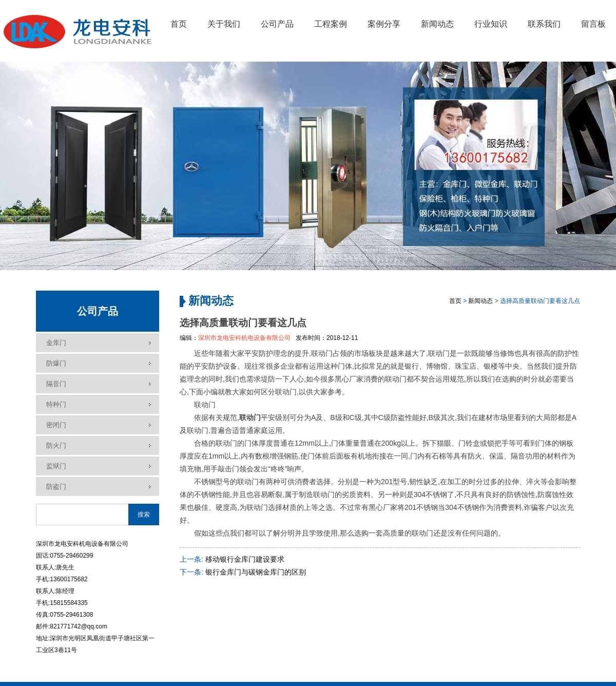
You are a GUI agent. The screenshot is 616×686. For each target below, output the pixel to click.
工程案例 (331, 24)
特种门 (56, 404)
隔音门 (56, 384)
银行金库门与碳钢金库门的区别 (256, 572)
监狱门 (56, 466)
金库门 (56, 343)
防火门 (56, 445)
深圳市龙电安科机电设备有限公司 (244, 338)
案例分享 (384, 24)
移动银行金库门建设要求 (245, 559)
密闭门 (56, 425)
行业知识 (491, 24)
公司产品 (277, 24)
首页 (179, 24)
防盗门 (56, 487)
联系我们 (544, 24)
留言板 (593, 24)
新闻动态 (437, 24)
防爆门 (56, 363)
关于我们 (224, 24)
